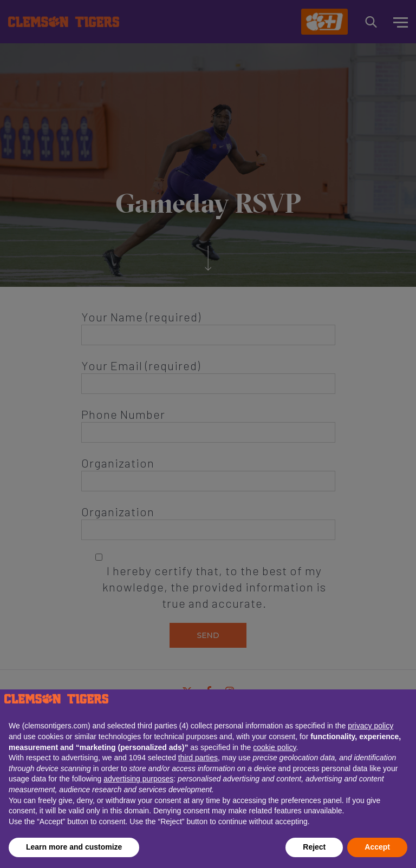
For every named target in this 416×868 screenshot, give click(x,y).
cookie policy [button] (274, 747)
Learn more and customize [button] (74, 847)
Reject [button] (314, 847)
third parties (198, 758)
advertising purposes (138, 779)
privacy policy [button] (370, 726)
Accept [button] (377, 847)
